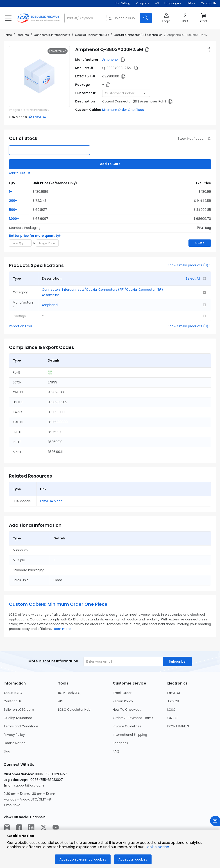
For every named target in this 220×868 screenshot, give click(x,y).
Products (23, 35)
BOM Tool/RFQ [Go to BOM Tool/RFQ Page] (69, 693)
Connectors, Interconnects (52, 35)
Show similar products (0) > (189, 265)
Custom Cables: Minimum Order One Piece (58, 604)
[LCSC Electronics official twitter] (43, 828)
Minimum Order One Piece (123, 110)
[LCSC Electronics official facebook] (19, 828)
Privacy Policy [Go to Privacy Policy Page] (14, 735)
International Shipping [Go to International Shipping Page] (130, 735)
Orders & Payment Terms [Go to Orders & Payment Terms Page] (133, 718)
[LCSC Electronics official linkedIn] (31, 828)
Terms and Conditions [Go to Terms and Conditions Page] (21, 726)
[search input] (103, 18)
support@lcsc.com (29, 785)
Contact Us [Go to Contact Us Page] (12, 701)
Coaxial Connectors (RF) (92, 35)
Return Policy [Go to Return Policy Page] (123, 701)
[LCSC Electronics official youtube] (56, 828)
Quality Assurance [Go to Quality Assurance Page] (18, 718)
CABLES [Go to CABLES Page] (173, 718)
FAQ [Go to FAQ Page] (116, 751)
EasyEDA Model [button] (52, 501)
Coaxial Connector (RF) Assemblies (138, 35)
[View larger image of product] (39, 77)
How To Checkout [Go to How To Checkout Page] (127, 710)
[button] (173, 3)
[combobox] (126, 93)
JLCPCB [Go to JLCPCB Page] (173, 701)
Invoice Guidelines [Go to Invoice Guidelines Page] (127, 726)
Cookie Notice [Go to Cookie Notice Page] (15, 743)
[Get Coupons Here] (143, 3)
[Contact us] (215, 822)
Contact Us (209, 3)
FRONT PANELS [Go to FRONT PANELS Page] (178, 726)
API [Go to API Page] (60, 701)
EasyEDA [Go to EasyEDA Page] (174, 693)
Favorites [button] (58, 51)
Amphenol (110, 60)
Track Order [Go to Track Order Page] (122, 693)
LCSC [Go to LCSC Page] (171, 710)
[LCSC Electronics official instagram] (7, 828)
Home (8, 35)
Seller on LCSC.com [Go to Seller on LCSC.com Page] (19, 710)
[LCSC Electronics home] (39, 18)
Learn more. (62, 629)
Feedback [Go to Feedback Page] (120, 743)
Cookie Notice (157, 847)
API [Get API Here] (157, 3)
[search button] (146, 18)
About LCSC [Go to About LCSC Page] (13, 693)
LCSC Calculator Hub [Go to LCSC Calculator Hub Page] (74, 710)
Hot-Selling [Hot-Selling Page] (123, 3)
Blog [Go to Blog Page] (7, 751)
